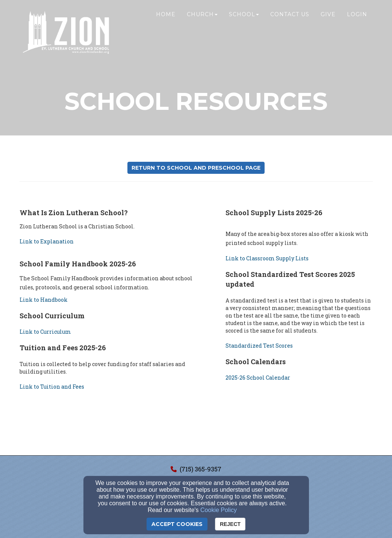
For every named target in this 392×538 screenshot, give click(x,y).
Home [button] (166, 21)
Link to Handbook (44, 300)
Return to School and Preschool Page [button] (196, 168)
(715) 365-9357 (201, 469)
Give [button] (328, 21)
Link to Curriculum (45, 332)
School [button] (244, 21)
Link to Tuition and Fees (52, 387)
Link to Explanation (47, 241)
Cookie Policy (219, 510)
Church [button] (202, 21)
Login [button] (357, 21)
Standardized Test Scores (259, 346)
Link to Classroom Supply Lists (267, 258)
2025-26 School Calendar (258, 378)
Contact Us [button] (290, 21)
